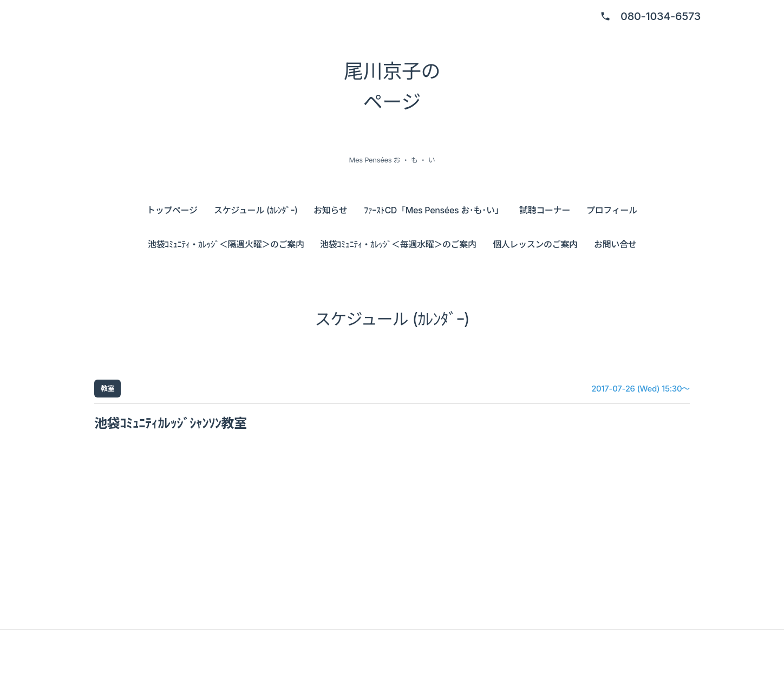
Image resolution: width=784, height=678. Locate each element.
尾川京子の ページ (392, 87)
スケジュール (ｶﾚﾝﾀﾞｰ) (256, 210)
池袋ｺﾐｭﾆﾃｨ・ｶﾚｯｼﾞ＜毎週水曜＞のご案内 (398, 244)
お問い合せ (615, 244)
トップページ (172, 210)
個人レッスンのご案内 (535, 244)
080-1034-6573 (661, 16)
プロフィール (612, 210)
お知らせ (330, 210)
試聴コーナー (545, 210)
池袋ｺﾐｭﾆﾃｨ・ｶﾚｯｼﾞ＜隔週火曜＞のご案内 (226, 244)
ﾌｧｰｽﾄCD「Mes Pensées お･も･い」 (433, 210)
